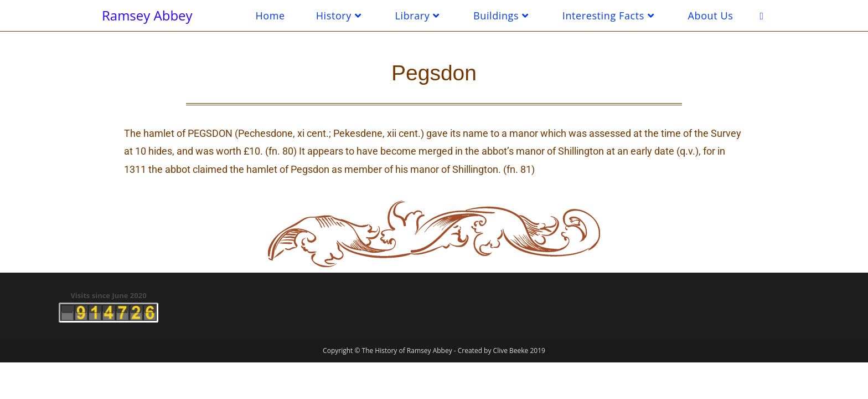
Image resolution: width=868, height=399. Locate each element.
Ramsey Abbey (147, 15)
